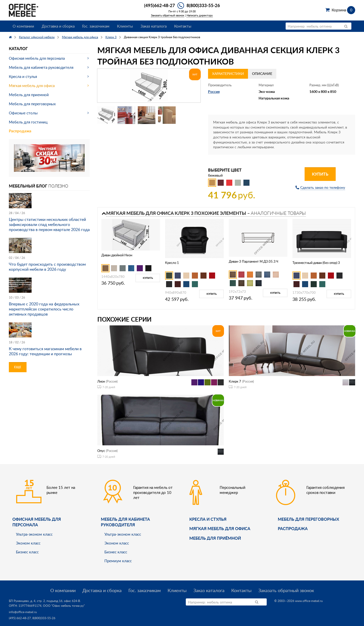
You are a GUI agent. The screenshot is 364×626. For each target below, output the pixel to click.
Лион (101, 381)
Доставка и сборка (58, 26)
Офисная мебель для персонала (37, 58)
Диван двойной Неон (117, 255)
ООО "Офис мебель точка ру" (64, 606)
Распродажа (20, 131)
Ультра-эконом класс (34, 534)
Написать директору (200, 15)
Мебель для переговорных (32, 104)
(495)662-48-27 (160, 5)
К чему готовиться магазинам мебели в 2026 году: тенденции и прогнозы (45, 351)
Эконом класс (28, 543)
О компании (23, 26)
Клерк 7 (235, 381)
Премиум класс (118, 561)
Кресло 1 (172, 263)
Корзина (343, 10)
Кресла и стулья (23, 76)
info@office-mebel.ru (23, 612)
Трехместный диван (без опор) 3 (316, 263)
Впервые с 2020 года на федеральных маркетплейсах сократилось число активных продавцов (44, 309)
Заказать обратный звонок (168, 15)
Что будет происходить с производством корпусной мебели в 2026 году (47, 267)
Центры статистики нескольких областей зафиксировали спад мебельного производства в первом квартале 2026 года (49, 224)
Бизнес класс (27, 552)
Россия (214, 91)
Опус (101, 451)
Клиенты (125, 26)
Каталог (18, 48)
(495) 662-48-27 (20, 618)
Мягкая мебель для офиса (32, 86)
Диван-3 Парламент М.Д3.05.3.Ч (254, 261)
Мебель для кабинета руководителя (41, 67)
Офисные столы (23, 113)
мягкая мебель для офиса (220, 528)
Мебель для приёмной (215, 538)
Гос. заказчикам (96, 26)
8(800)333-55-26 (203, 5)
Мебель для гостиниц (28, 122)
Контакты (183, 26)
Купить (320, 174)
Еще (18, 367)
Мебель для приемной (29, 95)
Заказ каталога (154, 26)
